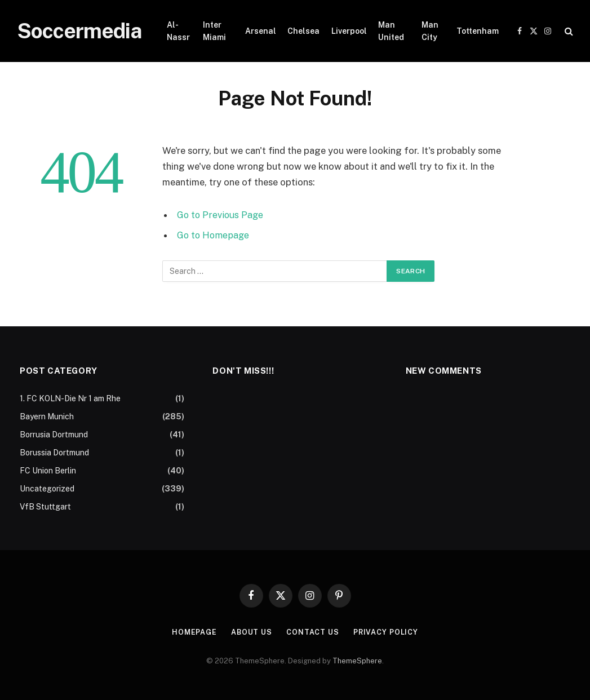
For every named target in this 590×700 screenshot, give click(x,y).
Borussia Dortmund (54, 453)
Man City (430, 31)
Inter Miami (214, 31)
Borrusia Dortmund (54, 435)
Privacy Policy (387, 632)
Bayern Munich (47, 417)
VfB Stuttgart (45, 507)
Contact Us (313, 632)
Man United (391, 31)
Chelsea (303, 31)
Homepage (193, 632)
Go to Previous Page (221, 215)
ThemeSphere (357, 661)
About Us (251, 632)
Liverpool (349, 31)
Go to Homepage (214, 235)
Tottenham (478, 31)
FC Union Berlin (48, 471)
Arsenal (261, 31)
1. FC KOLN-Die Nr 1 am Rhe (70, 398)
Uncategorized (47, 489)
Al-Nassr (178, 31)
